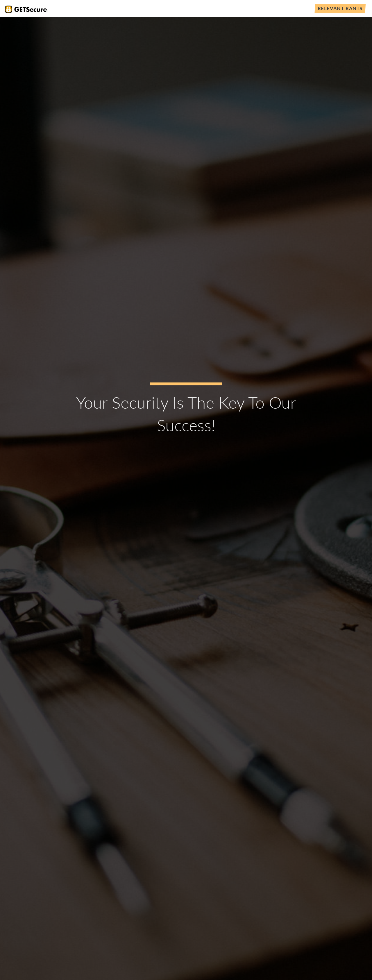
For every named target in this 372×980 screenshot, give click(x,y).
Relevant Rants (340, 8)
